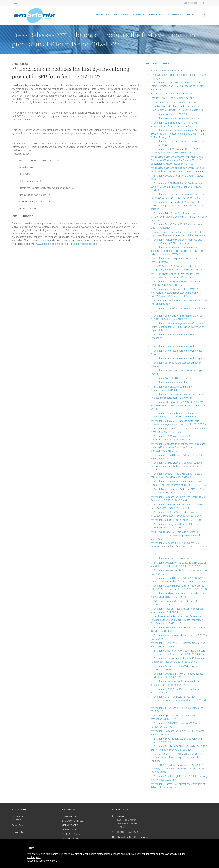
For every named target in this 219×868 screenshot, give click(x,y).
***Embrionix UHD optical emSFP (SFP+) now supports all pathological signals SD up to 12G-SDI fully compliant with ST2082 (177, 251)
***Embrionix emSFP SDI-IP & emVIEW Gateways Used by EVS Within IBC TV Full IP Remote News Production (176, 187)
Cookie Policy (18, 832)
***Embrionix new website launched (169, 382)
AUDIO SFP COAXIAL (72, 834)
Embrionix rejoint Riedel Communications (172, 98)
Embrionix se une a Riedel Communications (173, 102)
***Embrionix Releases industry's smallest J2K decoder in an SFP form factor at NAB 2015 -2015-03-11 (179, 546)
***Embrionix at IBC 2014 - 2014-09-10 (171, 558)
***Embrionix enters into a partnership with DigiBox (178, 358)
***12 (153, 554)
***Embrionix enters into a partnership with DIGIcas (178, 347)
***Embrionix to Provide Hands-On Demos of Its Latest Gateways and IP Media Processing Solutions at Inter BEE (178, 86)
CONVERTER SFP (70, 839)
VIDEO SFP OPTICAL (71, 825)
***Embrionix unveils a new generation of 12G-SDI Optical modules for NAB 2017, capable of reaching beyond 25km (177, 327)
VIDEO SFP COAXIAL (71, 830)
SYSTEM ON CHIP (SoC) (73, 821)
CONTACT (191, 14)
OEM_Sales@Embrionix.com (137, 837)
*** (152, 342)
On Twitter (17, 819)
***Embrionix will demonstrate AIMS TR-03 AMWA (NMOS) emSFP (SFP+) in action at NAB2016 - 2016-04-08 (178, 405)
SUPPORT (139, 14)
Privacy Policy (18, 825)
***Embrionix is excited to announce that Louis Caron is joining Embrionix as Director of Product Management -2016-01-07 (179, 447)
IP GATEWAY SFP (70, 816)
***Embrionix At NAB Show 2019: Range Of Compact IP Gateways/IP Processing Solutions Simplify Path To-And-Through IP (178, 134)
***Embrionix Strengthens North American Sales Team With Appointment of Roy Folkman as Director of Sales (178, 206)
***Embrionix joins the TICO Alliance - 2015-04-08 (176, 520)
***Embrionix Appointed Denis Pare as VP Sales (175, 378)
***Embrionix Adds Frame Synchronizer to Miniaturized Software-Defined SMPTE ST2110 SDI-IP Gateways (179, 217)
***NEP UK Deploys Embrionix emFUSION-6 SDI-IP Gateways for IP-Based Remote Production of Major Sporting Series (178, 769)
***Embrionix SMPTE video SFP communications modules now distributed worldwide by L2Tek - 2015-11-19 (178, 466)
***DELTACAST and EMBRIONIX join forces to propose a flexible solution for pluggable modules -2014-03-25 (176, 535)
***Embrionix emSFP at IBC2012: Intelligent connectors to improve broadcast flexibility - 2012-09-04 (179, 700)
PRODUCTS (102, 14)
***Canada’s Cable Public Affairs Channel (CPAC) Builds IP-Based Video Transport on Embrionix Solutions (176, 757)
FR (203, 3)
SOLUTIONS (121, 14)
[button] (190, 847)
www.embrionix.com (47, 244)
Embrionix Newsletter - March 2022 (169, 71)
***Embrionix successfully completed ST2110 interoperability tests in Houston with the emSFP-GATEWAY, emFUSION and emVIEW (176, 293)
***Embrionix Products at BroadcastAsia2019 (175, 118)
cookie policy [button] (34, 857)
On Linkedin (17, 816)
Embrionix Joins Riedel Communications (172, 94)
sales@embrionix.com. (88, 244)
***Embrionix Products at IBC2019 (169, 114)
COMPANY (175, 14)
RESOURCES (156, 14)
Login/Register (191, 3)
